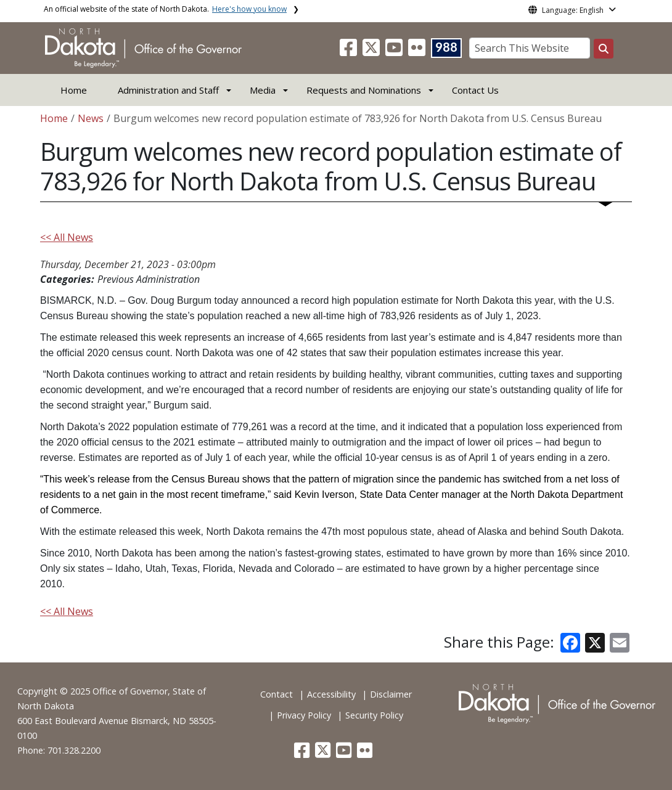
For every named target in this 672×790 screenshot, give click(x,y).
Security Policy (374, 715)
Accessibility (331, 694)
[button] (350, 51)
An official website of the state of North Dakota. (165, 9)
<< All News (67, 237)
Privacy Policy (304, 715)
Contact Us (475, 90)
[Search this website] (604, 49)
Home (74, 90)
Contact (277, 694)
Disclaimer (391, 694)
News (91, 118)
